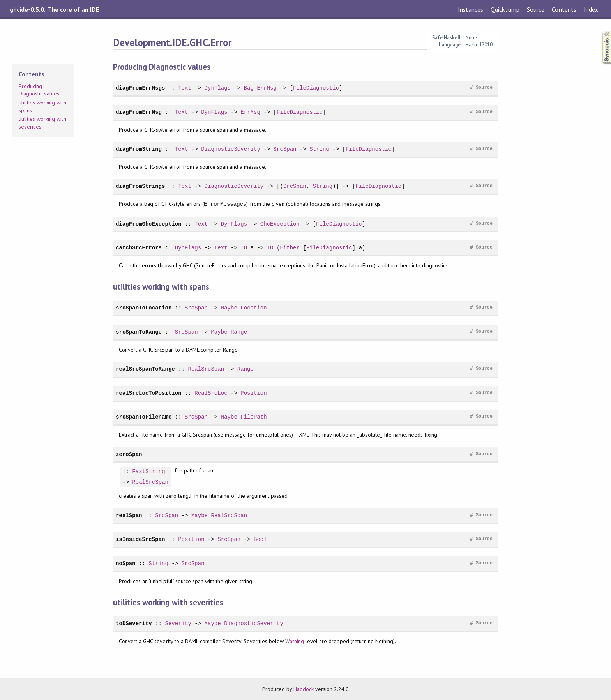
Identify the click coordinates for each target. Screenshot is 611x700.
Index (591, 9)
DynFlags (218, 88)
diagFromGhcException (148, 224)
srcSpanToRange (139, 332)
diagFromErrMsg (139, 112)
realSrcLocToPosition (148, 393)
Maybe (229, 308)
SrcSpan (285, 149)
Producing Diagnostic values (39, 90)
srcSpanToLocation (144, 308)
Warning (295, 641)
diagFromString (139, 149)
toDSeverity (134, 623)
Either (290, 248)
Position (253, 393)
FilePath (253, 417)
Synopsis (600, 31)
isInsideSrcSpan (140, 539)
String (319, 149)
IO (244, 248)
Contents (564, 9)
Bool (260, 539)
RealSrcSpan (206, 369)
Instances (471, 9)
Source (536, 9)
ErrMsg (267, 88)
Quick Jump (505, 9)
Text (185, 88)
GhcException (280, 224)
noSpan (126, 563)
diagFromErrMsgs (140, 88)
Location (253, 308)
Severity (178, 623)
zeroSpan (129, 454)
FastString (148, 472)
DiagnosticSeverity (231, 149)
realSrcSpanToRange (145, 369)
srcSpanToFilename (144, 417)
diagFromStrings (140, 186)
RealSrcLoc (211, 393)
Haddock (304, 689)
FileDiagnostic (316, 88)
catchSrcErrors (139, 248)
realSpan (129, 515)
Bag (249, 88)
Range (239, 332)
